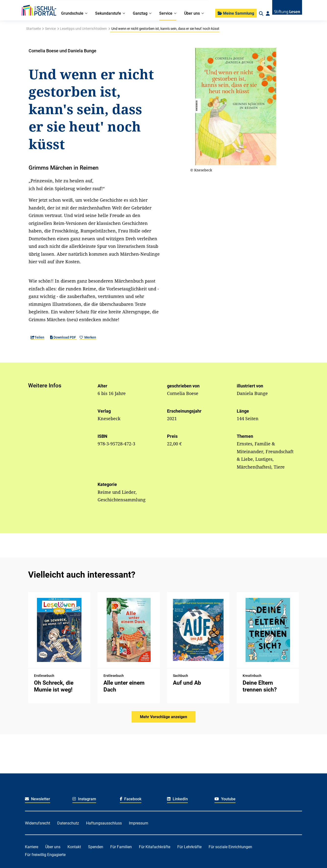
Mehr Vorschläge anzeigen (163, 717)
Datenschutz (68, 823)
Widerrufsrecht (38, 823)
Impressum (139, 823)
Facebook (131, 799)
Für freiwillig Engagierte (45, 855)
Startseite (34, 29)
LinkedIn (177, 799)
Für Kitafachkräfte (155, 847)
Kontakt (74, 847)
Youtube (225, 799)
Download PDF (63, 337)
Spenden (96, 847)
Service (50, 29)
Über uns (53, 847)
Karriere (32, 847)
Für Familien (121, 847)
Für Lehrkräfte (189, 847)
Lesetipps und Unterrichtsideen (83, 29)
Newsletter (38, 799)
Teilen (37, 337)
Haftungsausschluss (104, 823)
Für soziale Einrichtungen (230, 847)
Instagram (84, 799)
